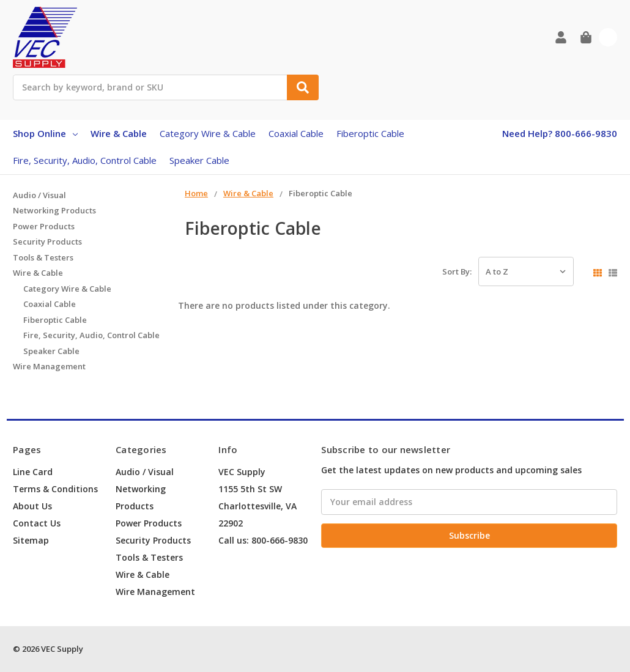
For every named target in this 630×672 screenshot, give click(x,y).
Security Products (47, 242)
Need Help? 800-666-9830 (560, 133)
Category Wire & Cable (208, 133)
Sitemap (31, 540)
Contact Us (37, 523)
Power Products (44, 226)
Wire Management (49, 366)
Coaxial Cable (296, 133)
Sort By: (457, 271)
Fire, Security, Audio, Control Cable (85, 160)
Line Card (33, 472)
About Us (32, 506)
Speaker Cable (199, 160)
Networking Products (54, 210)
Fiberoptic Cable (370, 133)
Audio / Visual (39, 195)
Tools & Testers (43, 257)
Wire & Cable (119, 133)
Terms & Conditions (55, 489)
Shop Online (45, 133)
